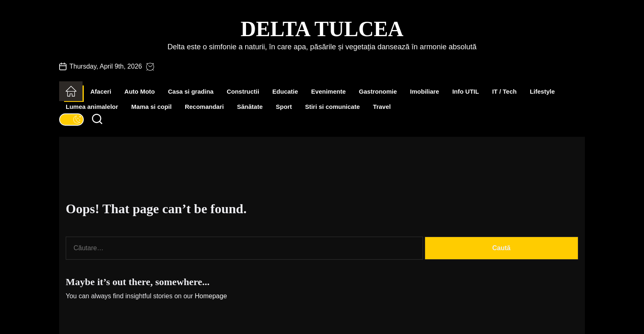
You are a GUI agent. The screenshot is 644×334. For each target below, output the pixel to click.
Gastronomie (378, 91)
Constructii (243, 91)
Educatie (285, 91)
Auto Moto (140, 91)
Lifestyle (542, 91)
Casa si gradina (191, 91)
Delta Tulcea (322, 29)
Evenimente (329, 91)
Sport (284, 107)
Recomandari (204, 107)
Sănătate (250, 107)
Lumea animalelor (92, 107)
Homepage (211, 296)
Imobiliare (424, 91)
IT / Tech (504, 91)
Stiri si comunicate (332, 107)
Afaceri (101, 91)
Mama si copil (152, 107)
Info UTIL (466, 91)
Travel (382, 107)
